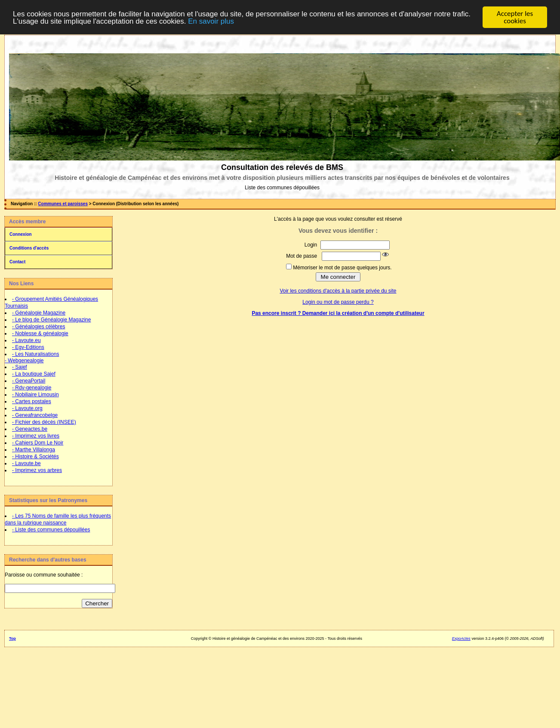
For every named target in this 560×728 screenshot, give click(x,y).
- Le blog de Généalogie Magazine (51, 320)
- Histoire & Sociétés (35, 457)
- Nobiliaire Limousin (35, 395)
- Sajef (20, 367)
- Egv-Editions (28, 347)
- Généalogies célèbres (38, 327)
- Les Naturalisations (35, 354)
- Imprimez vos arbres (37, 470)
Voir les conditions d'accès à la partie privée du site (338, 291)
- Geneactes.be (30, 429)
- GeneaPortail (29, 381)
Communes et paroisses (63, 204)
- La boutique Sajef (34, 374)
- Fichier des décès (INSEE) (44, 422)
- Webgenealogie (24, 361)
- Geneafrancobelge (35, 415)
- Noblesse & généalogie (40, 333)
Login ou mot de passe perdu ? (338, 302)
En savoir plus (211, 21)
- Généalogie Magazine (39, 313)
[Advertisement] (58, 671)
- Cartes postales (32, 401)
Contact (17, 262)
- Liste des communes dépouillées (51, 530)
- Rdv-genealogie (32, 388)
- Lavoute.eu (26, 340)
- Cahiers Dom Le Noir (38, 443)
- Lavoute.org (27, 408)
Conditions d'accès (29, 248)
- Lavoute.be (26, 463)
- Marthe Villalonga (34, 450)
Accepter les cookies (515, 17)
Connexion (21, 234)
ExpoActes (461, 639)
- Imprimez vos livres (36, 436)
